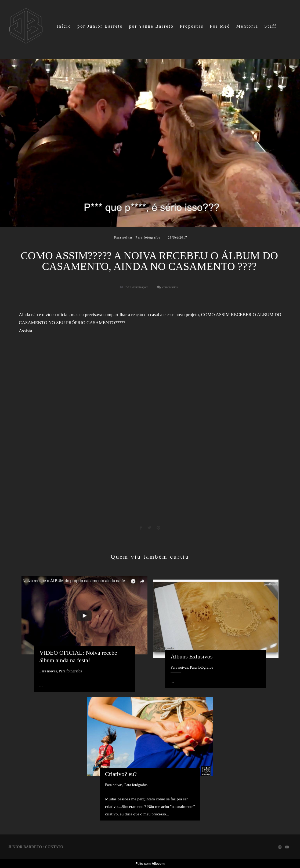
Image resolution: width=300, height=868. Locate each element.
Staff (271, 26)
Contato (54, 847)
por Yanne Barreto (151, 26)
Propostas (192, 26)
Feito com (150, 864)
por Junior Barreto (100, 26)
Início (64, 26)
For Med (220, 26)
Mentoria (247, 26)
